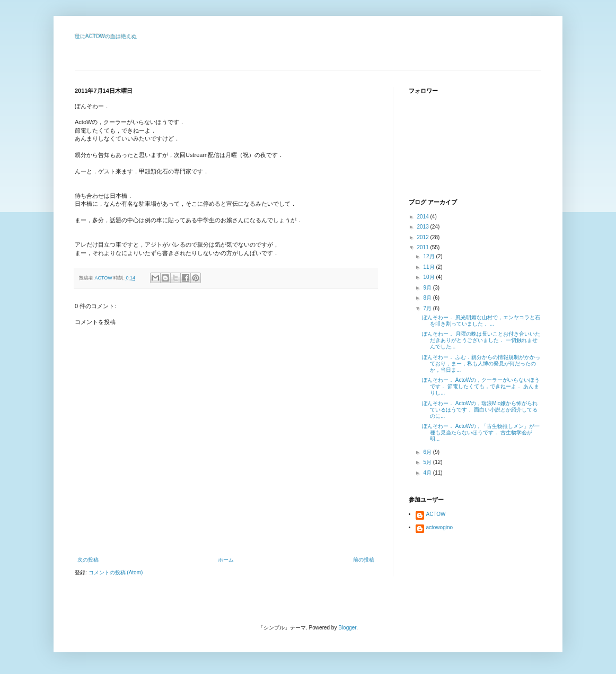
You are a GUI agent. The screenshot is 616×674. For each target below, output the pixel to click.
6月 (428, 452)
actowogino (440, 527)
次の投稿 (88, 560)
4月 (428, 473)
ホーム (226, 560)
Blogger (347, 628)
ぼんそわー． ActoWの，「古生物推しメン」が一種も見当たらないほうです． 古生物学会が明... (481, 432)
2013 (423, 227)
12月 (429, 256)
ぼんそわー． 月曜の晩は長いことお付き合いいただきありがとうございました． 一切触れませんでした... (481, 340)
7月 (428, 308)
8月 (428, 298)
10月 (429, 277)
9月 (428, 288)
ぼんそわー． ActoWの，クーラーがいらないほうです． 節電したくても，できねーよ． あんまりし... (481, 386)
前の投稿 (364, 560)
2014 (423, 217)
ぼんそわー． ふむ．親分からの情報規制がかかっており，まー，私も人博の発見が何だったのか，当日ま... (481, 364)
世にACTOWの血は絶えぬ (106, 36)
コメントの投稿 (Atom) (116, 572)
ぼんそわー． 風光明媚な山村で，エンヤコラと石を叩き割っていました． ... (481, 321)
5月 (428, 462)
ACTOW (436, 514)
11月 (429, 267)
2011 (423, 247)
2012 (423, 237)
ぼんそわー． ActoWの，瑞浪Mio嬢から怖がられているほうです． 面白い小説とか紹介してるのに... (480, 410)
